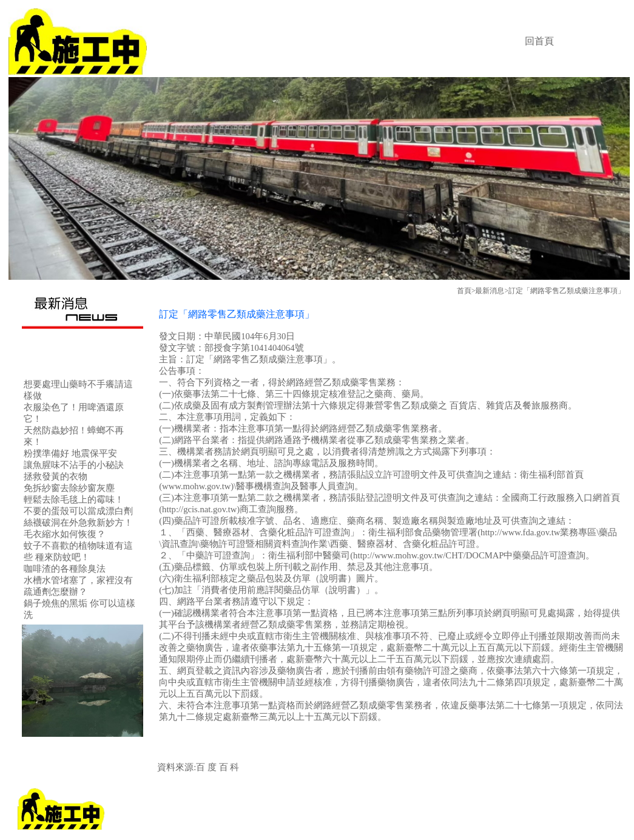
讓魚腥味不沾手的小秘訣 (74, 465)
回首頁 (539, 41)
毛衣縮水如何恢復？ (65, 534)
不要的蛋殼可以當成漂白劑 (78, 511)
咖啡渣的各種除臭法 (65, 569)
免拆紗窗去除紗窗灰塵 (69, 488)
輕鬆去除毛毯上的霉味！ (74, 500)
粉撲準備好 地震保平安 (70, 453)
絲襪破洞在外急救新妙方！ (78, 523)
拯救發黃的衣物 (56, 476)
